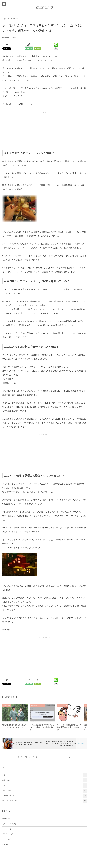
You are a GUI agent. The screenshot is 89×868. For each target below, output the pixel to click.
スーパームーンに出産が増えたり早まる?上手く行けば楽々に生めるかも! (69, 729)
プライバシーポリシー (10, 834)
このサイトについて (9, 824)
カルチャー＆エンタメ (11, 19)
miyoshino (7, 37)
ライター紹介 (7, 839)
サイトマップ (7, 829)
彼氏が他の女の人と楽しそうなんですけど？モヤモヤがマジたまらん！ (14, 728)
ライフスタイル (63, 707)
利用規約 (5, 844)
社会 (44, 775)
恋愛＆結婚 (7, 707)
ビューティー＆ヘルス (44, 796)
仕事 (44, 785)
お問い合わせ (7, 819)
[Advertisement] (44, 130)
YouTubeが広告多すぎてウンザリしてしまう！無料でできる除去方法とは (42, 729)
